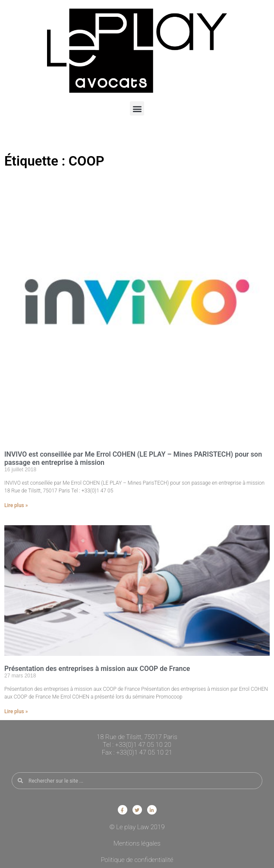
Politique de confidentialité (137, 860)
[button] (137, 108)
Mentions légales (137, 843)
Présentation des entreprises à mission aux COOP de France (97, 669)
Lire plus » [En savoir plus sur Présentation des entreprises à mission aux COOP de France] (16, 711)
